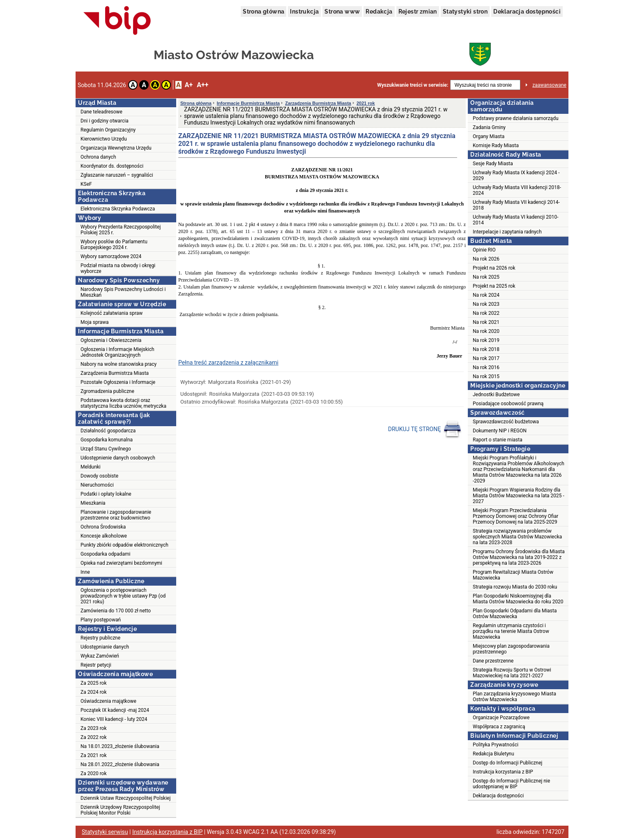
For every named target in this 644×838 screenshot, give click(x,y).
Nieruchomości (97, 485)
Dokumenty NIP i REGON (500, 431)
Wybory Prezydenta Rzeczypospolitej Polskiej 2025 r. (121, 230)
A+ (189, 85)
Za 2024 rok (94, 692)
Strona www (342, 12)
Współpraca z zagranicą (499, 727)
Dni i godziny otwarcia (105, 121)
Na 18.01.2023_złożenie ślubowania (120, 746)
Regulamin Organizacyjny (108, 130)
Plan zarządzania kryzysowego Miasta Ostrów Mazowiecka (514, 697)
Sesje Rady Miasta (493, 164)
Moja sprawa (95, 322)
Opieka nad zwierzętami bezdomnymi (121, 563)
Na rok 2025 (486, 277)
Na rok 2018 (486, 349)
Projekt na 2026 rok (494, 268)
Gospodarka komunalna (107, 440)
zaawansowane (549, 85)
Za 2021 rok (94, 755)
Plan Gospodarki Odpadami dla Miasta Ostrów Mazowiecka (515, 614)
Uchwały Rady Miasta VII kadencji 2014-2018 (516, 205)
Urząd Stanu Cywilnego (106, 449)
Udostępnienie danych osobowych (118, 458)
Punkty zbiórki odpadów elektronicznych (124, 545)
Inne (85, 572)
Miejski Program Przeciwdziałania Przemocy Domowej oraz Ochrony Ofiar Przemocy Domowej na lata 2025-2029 (515, 516)
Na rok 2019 (486, 340)
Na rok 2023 (486, 304)
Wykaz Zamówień (100, 656)
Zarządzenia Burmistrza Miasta (115, 373)
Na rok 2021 (486, 322)
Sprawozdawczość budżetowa (506, 422)
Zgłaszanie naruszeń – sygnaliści (117, 175)
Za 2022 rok (94, 737)
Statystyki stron (465, 12)
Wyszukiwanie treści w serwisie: (413, 85)
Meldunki (91, 467)
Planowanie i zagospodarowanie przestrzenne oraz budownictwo (116, 515)
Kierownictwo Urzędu (104, 139)
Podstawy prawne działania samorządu (516, 118)
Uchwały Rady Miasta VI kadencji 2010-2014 (516, 220)
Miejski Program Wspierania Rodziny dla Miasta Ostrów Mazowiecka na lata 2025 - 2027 (519, 496)
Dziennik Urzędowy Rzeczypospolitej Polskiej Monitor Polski (120, 810)
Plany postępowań (101, 620)
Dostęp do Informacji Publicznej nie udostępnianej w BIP (511, 784)
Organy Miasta (489, 136)
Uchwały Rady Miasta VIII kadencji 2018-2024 (517, 190)
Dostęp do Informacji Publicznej (507, 763)
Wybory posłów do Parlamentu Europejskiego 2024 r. (114, 245)
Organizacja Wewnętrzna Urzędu (116, 148)
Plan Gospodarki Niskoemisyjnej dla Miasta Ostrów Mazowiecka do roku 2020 (518, 599)
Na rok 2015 (486, 376)
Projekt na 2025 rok (494, 286)
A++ (202, 85)
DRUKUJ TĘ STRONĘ (425, 429)
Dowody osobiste (99, 476)
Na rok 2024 (486, 295)
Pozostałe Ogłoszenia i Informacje (118, 382)
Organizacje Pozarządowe (501, 718)
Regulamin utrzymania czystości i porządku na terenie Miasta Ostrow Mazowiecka (511, 631)
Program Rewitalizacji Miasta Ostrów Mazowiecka (513, 575)
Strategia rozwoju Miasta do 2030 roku (515, 587)
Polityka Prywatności (496, 745)
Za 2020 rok (94, 773)
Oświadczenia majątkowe (108, 701)
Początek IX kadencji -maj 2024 (115, 710)
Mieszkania (93, 503)
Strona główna (263, 12)
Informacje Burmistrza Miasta (248, 103)
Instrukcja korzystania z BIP (503, 772)
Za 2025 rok (94, 683)
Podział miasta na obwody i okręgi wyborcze (118, 268)
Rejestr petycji (96, 665)
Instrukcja (304, 12)
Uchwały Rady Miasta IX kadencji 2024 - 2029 (516, 175)
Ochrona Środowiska (103, 527)
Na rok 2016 (486, 367)
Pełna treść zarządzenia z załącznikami (228, 362)
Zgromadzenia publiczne (107, 391)
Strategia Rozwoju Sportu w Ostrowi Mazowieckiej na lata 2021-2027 (512, 673)
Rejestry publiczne (100, 638)
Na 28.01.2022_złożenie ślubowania (120, 764)
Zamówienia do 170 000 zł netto (116, 611)
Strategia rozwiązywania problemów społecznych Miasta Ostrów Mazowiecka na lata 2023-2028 (517, 537)
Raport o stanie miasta (498, 440)
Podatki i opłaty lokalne (106, 494)
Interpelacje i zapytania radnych (507, 232)
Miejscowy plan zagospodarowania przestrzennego (511, 649)
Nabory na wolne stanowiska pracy (118, 364)
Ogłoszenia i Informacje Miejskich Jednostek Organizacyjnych (117, 352)
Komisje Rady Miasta (496, 145)
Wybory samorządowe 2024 (111, 256)
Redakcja (379, 12)
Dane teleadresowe (101, 112)
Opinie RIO (484, 250)
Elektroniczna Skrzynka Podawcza (118, 209)
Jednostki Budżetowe (496, 395)
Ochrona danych (98, 157)
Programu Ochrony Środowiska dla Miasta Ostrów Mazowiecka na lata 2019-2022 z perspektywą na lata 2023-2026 (519, 557)
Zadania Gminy (489, 127)
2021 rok (366, 103)
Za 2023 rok (94, 728)
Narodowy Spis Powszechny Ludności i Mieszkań (123, 292)
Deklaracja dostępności (527, 12)
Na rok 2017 (486, 358)
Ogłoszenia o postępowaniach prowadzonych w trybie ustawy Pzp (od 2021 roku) (123, 596)
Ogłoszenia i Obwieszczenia (111, 340)
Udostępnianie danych (105, 647)
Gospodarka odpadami (105, 554)
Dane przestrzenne (493, 661)
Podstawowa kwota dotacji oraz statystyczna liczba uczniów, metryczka (123, 403)
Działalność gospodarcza (108, 431)
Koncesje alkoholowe (104, 536)
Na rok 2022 (486, 313)
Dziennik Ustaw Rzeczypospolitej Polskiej (125, 798)
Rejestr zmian (418, 12)
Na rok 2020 (486, 331)
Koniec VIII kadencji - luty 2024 (114, 719)
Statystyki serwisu (105, 832)
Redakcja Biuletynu (493, 754)
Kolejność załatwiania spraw (112, 313)
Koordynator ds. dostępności (112, 166)
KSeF (86, 184)
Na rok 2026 (486, 259)
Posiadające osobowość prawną (508, 404)
